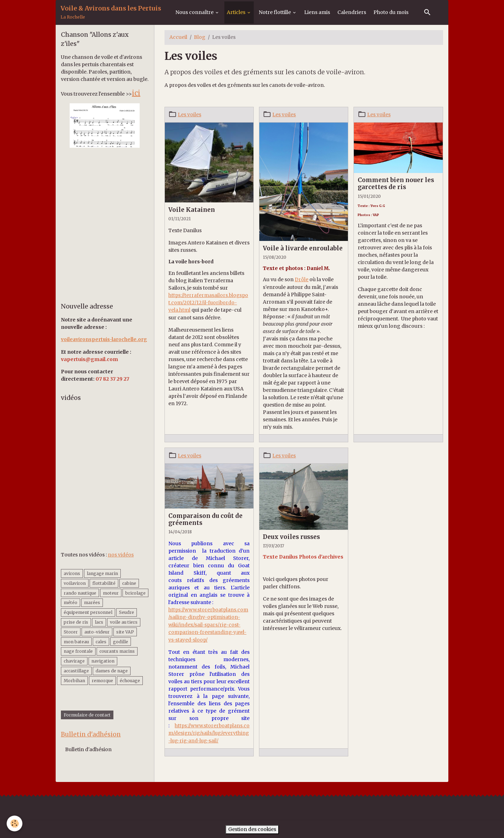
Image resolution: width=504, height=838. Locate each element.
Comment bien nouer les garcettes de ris (396, 183)
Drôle (302, 279)
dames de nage (112, 670)
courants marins (117, 651)
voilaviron (75, 583)
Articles (237, 12)
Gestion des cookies (252, 828)
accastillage (76, 670)
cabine (129, 583)
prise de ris (76, 622)
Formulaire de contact (87, 715)
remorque (102, 680)
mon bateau (76, 641)
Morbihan (74, 680)
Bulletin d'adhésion (88, 750)
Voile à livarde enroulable (303, 248)
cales (101, 641)
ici (136, 93)
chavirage (74, 661)
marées (92, 602)
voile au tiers (124, 622)
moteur (111, 593)
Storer (71, 632)
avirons (72, 573)
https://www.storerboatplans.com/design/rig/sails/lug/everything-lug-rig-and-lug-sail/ (209, 732)
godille (121, 641)
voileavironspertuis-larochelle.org (105, 339)
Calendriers (352, 12)
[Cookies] (15, 823)
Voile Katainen (192, 210)
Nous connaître (195, 12)
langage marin (102, 573)
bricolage (135, 593)
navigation (103, 661)
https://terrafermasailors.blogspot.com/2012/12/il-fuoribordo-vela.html (209, 302)
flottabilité (104, 583)
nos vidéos (121, 555)
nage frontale (78, 651)
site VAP (125, 632)
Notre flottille (275, 12)
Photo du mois (391, 12)
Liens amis (317, 12)
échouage (130, 680)
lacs (99, 622)
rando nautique (80, 593)
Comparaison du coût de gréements (205, 519)
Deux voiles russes (291, 536)
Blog (200, 37)
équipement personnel (88, 612)
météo (71, 602)
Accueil (178, 37)
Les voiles (190, 115)
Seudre (127, 612)
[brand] (111, 12)
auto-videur (97, 632)
